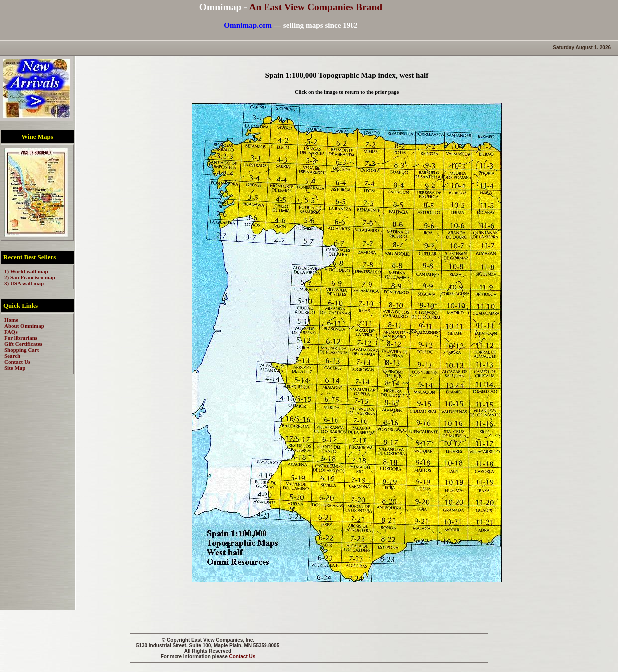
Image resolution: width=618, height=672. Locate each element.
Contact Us (242, 656)
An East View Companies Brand (315, 7)
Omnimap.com (248, 25)
